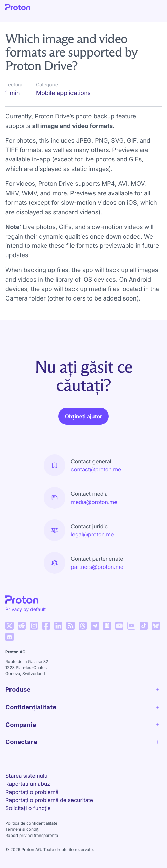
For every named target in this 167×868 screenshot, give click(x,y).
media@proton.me (94, 502)
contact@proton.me (96, 469)
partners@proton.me (97, 567)
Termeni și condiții (23, 829)
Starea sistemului (27, 776)
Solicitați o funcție (28, 808)
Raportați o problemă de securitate (49, 800)
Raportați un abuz (28, 784)
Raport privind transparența (32, 835)
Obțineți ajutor (83, 416)
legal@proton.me (92, 534)
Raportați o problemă (32, 792)
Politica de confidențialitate (31, 823)
